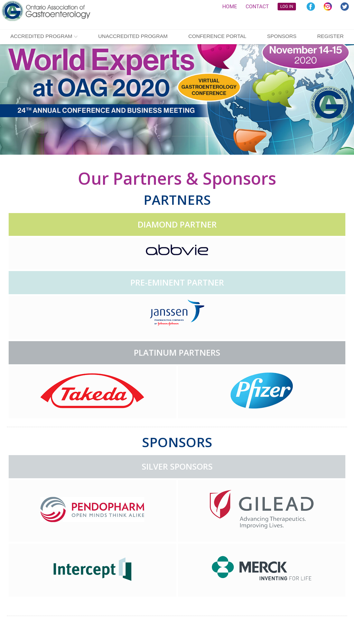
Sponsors (282, 36)
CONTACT (257, 7)
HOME (230, 7)
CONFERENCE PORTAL (217, 36)
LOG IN (287, 7)
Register (330, 36)
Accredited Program (41, 36)
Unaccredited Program (133, 36)
